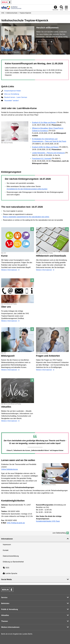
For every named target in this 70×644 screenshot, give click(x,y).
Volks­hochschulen (12, 13)
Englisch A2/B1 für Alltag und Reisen (45, 147)
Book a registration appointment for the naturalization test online (26, 217)
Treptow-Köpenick (25, 13)
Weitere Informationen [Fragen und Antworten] (44, 370)
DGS (6, 568)
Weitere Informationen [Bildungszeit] (9, 370)
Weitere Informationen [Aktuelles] (9, 421)
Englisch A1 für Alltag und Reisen (44, 122)
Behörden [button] (5, 603)
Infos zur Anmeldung (12, 94)
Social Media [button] (6, 579)
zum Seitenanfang (59, 533)
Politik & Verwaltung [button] (10, 609)
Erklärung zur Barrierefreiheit (13, 562)
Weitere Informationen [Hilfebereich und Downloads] (44, 270)
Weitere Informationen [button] (10, 627)
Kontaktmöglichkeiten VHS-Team (48, 521)
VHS (3, 13)
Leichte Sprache (10, 574)
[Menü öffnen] (66, 8)
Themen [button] (5, 621)
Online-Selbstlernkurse (9, 469)
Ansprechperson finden (13, 91)
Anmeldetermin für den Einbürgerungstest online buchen (27, 189)
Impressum (7, 545)
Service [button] (4, 597)
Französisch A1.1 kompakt (42, 159)
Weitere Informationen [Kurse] (9, 270)
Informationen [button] (7, 539)
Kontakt (6, 550)
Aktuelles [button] (5, 615)
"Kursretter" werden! (11, 101)
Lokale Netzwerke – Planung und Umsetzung (48, 153)
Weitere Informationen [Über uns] (9, 321)
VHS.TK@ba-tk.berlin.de (16, 523)
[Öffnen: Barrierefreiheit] (55, 8)
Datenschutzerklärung (11, 556)
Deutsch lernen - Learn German (16, 97)
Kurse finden (43, 42)
